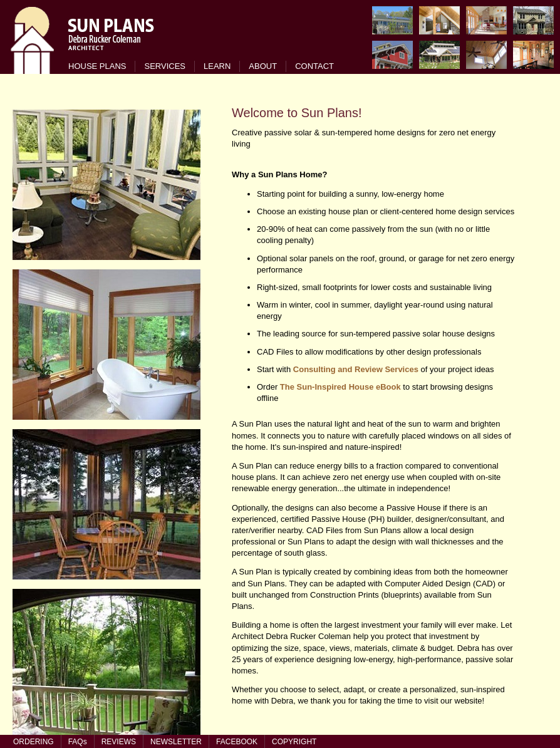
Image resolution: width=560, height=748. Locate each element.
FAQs (78, 742)
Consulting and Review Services (356, 369)
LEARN (217, 66)
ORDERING (34, 742)
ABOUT (263, 66)
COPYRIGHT (294, 742)
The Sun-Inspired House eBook (340, 387)
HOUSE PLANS (97, 66)
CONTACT (314, 66)
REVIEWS (119, 742)
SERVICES (165, 66)
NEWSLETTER (176, 742)
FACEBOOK (237, 742)
